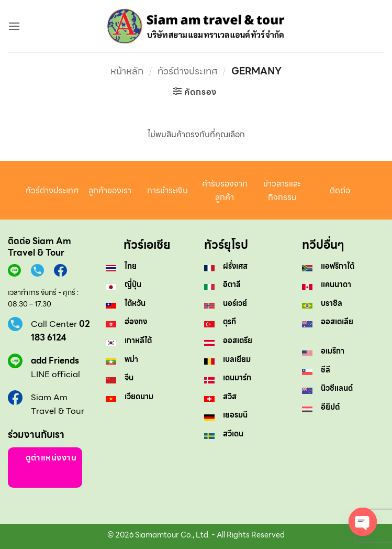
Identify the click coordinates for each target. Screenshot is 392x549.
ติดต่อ (340, 190)
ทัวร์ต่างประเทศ (188, 71)
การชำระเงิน (167, 190)
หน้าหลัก (127, 71)
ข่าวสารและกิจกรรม (282, 190)
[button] (14, 26)
